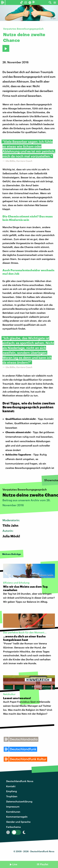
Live (15, 864)
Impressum (13, 807)
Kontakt (11, 786)
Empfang (12, 791)
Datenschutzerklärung (19, 801)
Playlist (44, 864)
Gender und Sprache (18, 822)
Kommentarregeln (17, 817)
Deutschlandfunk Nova (20, 781)
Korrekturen (13, 812)
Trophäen (12, 796)
